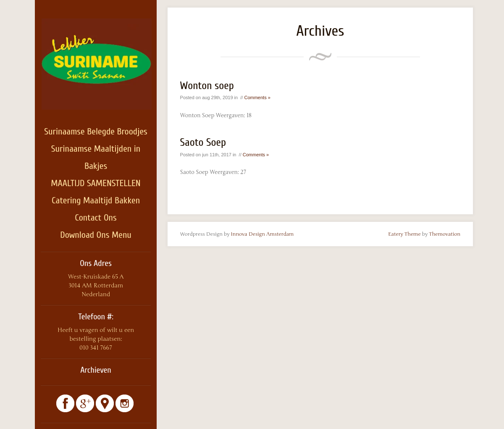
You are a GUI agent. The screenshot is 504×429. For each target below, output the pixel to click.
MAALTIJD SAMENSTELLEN (96, 183)
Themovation (445, 234)
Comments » (257, 97)
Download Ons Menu (96, 235)
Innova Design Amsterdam (262, 234)
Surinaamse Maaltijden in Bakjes (96, 157)
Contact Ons (96, 218)
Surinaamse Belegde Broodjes (96, 132)
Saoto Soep (203, 142)
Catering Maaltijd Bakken (96, 200)
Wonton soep (207, 86)
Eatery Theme (404, 234)
